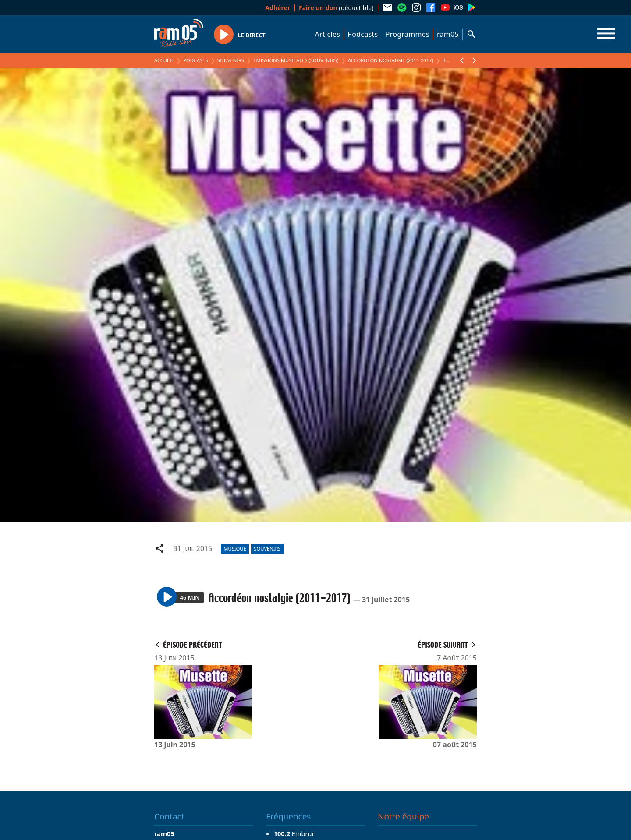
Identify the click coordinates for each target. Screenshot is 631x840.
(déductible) (336, 8)
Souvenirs (231, 60)
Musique (235, 549)
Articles (328, 34)
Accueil (164, 60)
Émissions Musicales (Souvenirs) (296, 60)
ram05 (448, 34)
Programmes (408, 34)
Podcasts (363, 34)
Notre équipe (403, 816)
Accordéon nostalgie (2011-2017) (391, 60)
